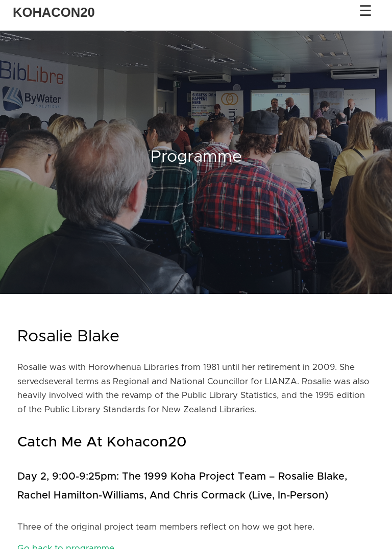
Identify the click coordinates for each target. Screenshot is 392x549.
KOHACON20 (54, 12)
